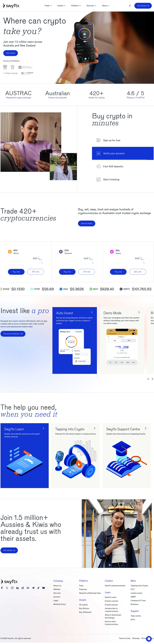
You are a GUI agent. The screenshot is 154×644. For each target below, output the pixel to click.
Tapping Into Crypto (70, 429)
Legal (56, 601)
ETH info (87, 272)
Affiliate (57, 589)
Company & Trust (138, 601)
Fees (81, 586)
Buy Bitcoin (84, 608)
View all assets (87, 223)
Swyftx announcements (115, 586)
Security (57, 593)
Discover (92, 6)
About (106, 6)
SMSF (133, 597)
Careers (57, 597)
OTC (133, 589)
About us (57, 586)
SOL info (138, 272)
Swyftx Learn (14, 429)
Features (83, 589)
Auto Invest (65, 313)
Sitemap (136, 638)
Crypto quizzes (111, 605)
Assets (62, 6)
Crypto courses (111, 601)
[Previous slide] (148, 379)
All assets (83, 605)
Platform (76, 6)
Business (135, 604)
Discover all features (13, 334)
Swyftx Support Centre (123, 429)
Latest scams (136, 593)
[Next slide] (152, 379)
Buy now (16, 272)
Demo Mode (112, 313)
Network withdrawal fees (90, 593)
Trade (48, 6)
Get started (143, 6)
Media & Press (60, 604)
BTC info (36, 272)
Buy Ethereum (85, 612)
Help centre (136, 616)
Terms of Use (125, 638)
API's (133, 620)
